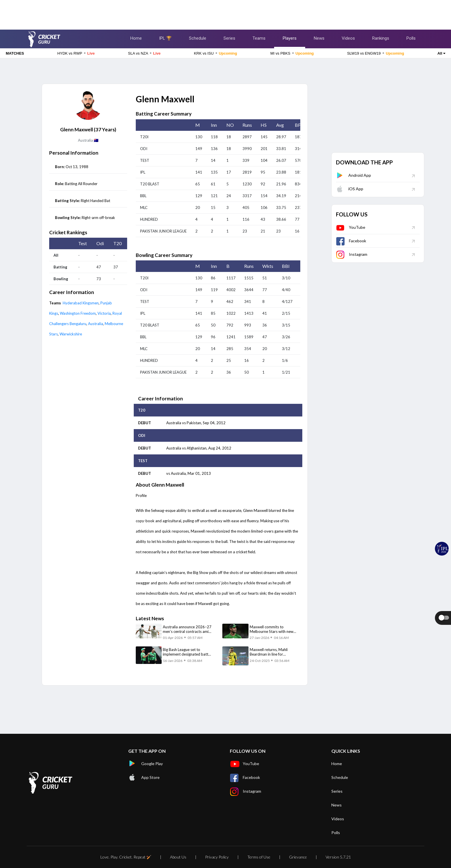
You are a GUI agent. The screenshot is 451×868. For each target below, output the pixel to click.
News (319, 38)
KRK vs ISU (215, 53)
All (441, 53)
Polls (411, 38)
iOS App (350, 189)
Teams (259, 38)
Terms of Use (259, 857)
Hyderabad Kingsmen (81, 303)
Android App (353, 175)
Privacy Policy (217, 857)
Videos (348, 38)
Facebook (351, 241)
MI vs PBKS (292, 53)
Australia (95, 324)
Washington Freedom (78, 313)
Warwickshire (71, 334)
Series (229, 38)
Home (136, 38)
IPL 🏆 (165, 38)
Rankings (381, 38)
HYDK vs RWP (76, 53)
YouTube (351, 227)
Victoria (104, 313)
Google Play (146, 764)
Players (290, 38)
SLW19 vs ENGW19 (376, 53)
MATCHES (15, 53)
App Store (144, 777)
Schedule (198, 38)
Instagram (352, 254)
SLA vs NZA (144, 53)
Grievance (298, 857)
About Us (178, 857)
